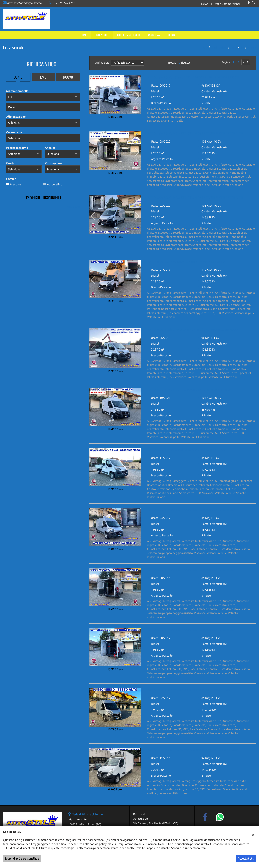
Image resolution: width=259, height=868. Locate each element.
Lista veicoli (102, 35)
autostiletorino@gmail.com (25, 3)
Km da (10, 163)
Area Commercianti (227, 4)
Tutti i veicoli (219, 48)
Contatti (173, 35)
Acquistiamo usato (128, 35)
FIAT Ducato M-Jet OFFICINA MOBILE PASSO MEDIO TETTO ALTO (191, 510)
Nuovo (68, 77)
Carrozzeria (14, 132)
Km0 (43, 77)
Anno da (50, 148)
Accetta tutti (246, 858)
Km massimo (53, 163)
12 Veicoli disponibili (43, 197)
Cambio (11, 179)
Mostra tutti (73, 207)
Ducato (251, 48)
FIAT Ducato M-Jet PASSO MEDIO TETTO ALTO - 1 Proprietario (189, 690)
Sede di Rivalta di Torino (88, 814)
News (205, 4)
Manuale (16, 184)
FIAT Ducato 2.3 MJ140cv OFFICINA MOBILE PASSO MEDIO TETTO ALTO (195, 133)
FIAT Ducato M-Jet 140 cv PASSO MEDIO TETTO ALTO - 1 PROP (189, 390)
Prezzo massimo (17, 148)
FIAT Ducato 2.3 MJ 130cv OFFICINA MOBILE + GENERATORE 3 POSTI (193, 77)
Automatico (55, 184)
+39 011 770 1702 (63, 3)
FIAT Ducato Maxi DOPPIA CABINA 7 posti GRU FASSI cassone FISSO (192, 330)
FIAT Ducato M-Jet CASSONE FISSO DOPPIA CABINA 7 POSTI (187, 450)
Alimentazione (16, 117)
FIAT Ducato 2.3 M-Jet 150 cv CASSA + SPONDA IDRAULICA (186, 262)
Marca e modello (17, 91)
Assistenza (154, 35)
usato (233, 48)
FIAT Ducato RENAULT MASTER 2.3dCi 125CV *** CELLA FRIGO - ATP (192, 750)
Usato (18, 77)
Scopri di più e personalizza (22, 858)
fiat (242, 48)
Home (84, 35)
